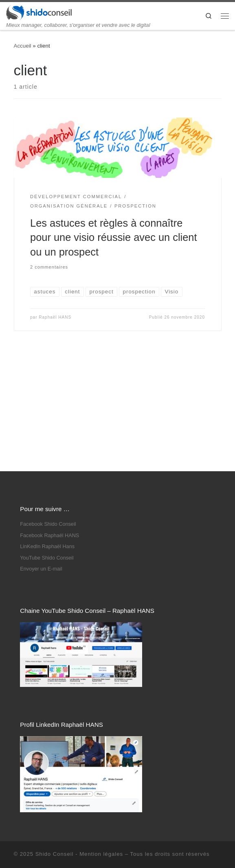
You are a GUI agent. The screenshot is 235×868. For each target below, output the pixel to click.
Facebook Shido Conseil (48, 421)
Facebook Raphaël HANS (49, 432)
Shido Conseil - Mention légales (79, 751)
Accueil (23, 46)
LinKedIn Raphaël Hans (47, 443)
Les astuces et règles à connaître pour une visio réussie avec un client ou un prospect (114, 237)
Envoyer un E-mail (41, 466)
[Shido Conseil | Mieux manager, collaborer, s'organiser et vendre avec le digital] (39, 12)
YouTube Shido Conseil (47, 455)
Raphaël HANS (55, 317)
